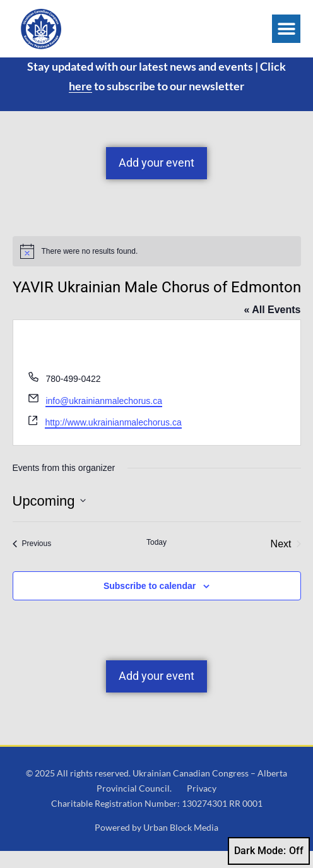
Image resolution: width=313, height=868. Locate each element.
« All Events (272, 326)
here (80, 102)
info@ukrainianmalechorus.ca (104, 417)
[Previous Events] (32, 561)
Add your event (156, 180)
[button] (286, 29)
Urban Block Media (181, 844)
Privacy (202, 805)
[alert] (157, 268)
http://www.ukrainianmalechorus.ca (113, 439)
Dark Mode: (269, 851)
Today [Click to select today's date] (156, 559)
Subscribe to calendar (150, 602)
